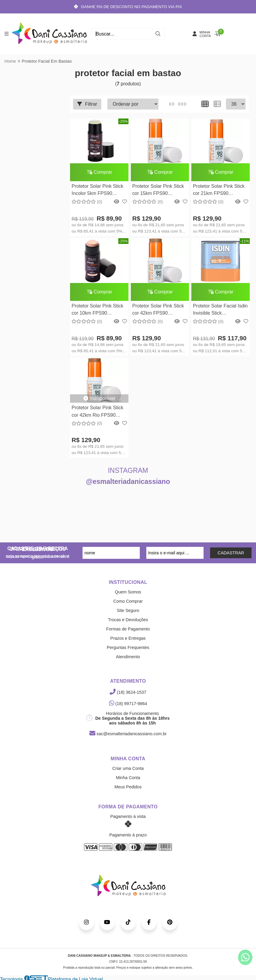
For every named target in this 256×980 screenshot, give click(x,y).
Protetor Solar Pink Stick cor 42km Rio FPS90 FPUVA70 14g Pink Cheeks (97, 412)
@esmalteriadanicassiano (128, 482)
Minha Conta (128, 778)
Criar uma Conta (128, 769)
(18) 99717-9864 (128, 704)
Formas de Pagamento (128, 629)
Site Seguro (128, 611)
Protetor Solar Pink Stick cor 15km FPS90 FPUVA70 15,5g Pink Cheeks (158, 191)
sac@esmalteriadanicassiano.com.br (128, 734)
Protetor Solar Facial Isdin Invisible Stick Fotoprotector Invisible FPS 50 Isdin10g (220, 311)
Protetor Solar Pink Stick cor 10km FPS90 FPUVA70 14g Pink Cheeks (97, 311)
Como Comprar (128, 601)
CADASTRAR (231, 553)
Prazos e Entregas (128, 639)
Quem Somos (128, 592)
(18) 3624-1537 (128, 693)
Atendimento (128, 657)
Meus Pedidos (128, 787)
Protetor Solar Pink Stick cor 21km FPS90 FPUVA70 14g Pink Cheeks (218, 191)
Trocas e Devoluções (128, 620)
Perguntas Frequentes (128, 648)
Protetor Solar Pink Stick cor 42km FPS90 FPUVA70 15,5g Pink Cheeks (158, 311)
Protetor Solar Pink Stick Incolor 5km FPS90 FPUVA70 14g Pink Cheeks (97, 191)
